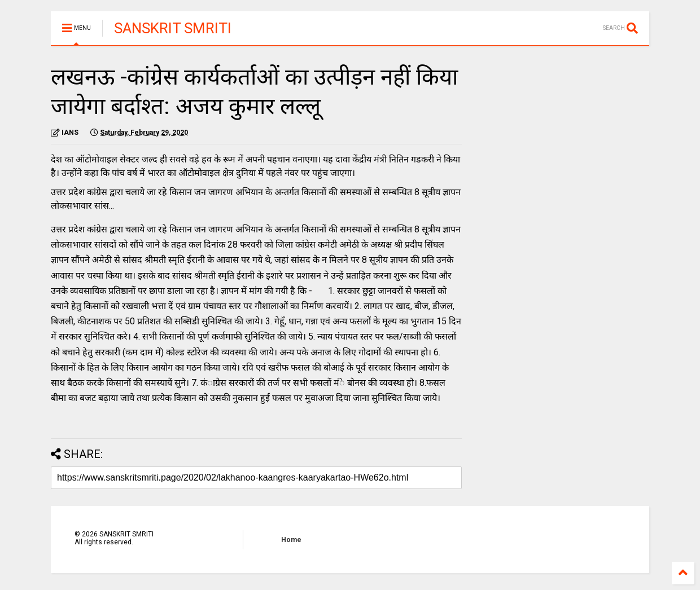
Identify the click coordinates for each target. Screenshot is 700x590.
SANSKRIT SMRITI (173, 28)
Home (291, 540)
